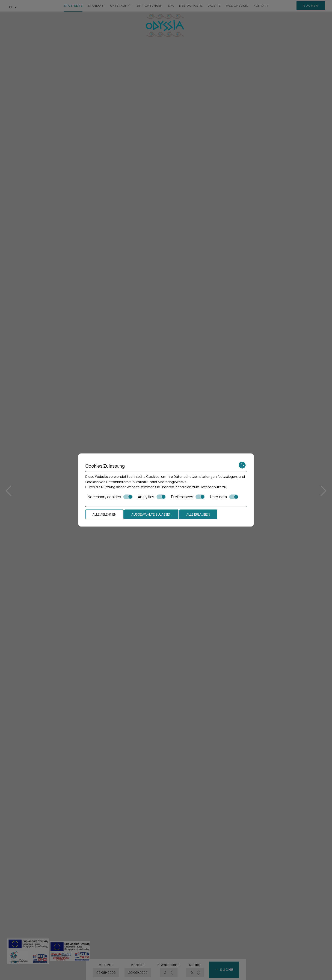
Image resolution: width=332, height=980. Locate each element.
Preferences (188, 497)
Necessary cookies (110, 497)
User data (224, 497)
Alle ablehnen (104, 514)
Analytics (152, 497)
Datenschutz (211, 487)
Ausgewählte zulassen (151, 514)
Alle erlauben (198, 514)
